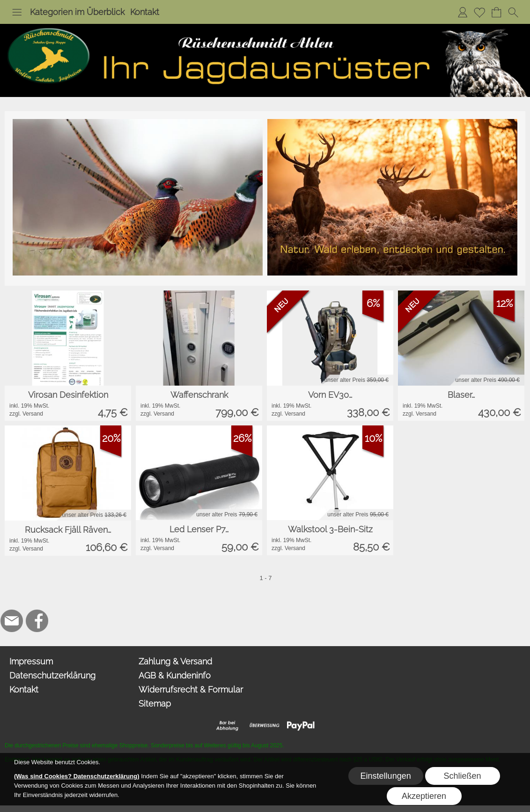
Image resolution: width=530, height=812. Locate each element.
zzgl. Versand (26, 414)
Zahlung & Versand (175, 661)
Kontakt (145, 12)
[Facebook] (37, 621)
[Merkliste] (479, 12)
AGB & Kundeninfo (175, 675)
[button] (17, 12)
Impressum (31, 661)
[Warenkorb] (496, 12)
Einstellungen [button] (386, 776)
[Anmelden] (463, 12)
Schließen (463, 776)
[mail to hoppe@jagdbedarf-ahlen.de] (12, 621)
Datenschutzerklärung (52, 675)
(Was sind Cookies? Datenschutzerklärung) (77, 776)
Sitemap (155, 704)
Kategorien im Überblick (77, 12)
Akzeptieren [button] (424, 796)
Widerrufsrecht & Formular (191, 689)
